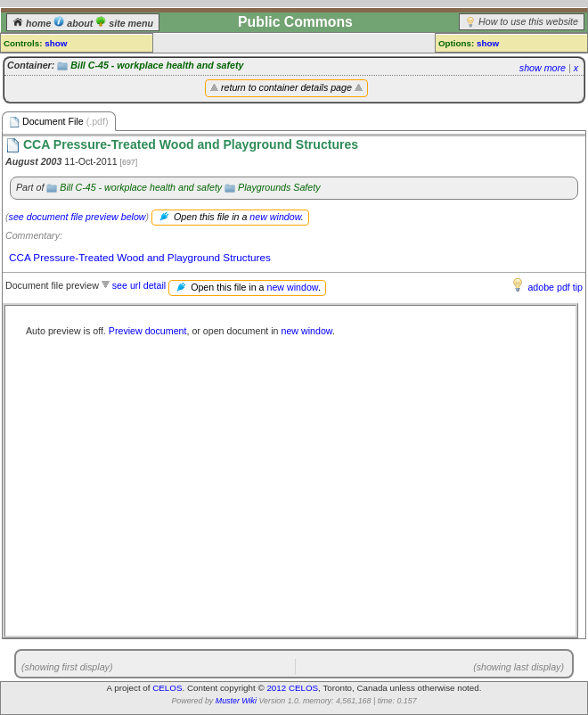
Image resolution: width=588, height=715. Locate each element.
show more (543, 68)
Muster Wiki (236, 701)
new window (275, 217)
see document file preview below (78, 217)
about (74, 23)
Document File (59, 122)
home (33, 23)
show (56, 43)
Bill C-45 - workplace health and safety (157, 65)
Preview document (148, 331)
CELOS (167, 688)
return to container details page (286, 87)
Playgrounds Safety (279, 187)
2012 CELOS (292, 688)
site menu (124, 23)
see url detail (139, 285)
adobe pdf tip (555, 287)
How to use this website (528, 21)
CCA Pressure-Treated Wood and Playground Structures (140, 257)
